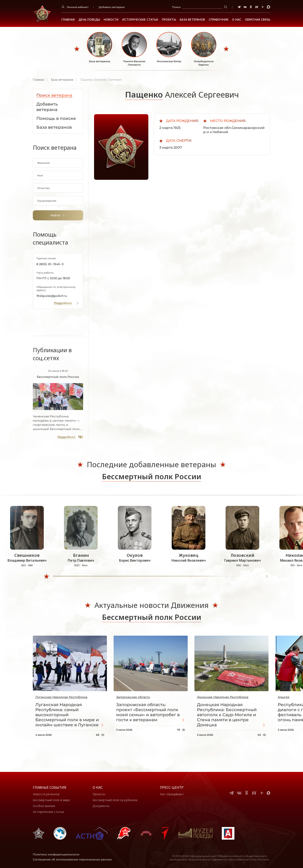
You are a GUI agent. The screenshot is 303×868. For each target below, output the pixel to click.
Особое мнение (44, 806)
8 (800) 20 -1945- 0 (50, 264)
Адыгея (284, 697)
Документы (101, 806)
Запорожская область (133, 697)
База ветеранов (192, 20)
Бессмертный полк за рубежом (115, 800)
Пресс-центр (172, 787)
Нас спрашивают (172, 794)
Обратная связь (258, 20)
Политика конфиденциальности (56, 854)
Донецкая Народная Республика (223, 697)
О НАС (237, 20)
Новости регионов (46, 794)
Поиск (176, 7)
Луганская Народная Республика (61, 697)
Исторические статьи (140, 20)
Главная (68, 20)
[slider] (47, 576)
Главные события (50, 787)
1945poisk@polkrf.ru (52, 296)
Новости (111, 20)
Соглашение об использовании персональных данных (72, 859)
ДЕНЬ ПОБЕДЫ (89, 20)
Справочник (219, 20)
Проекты (169, 20)
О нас (98, 787)
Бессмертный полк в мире (51, 800)
